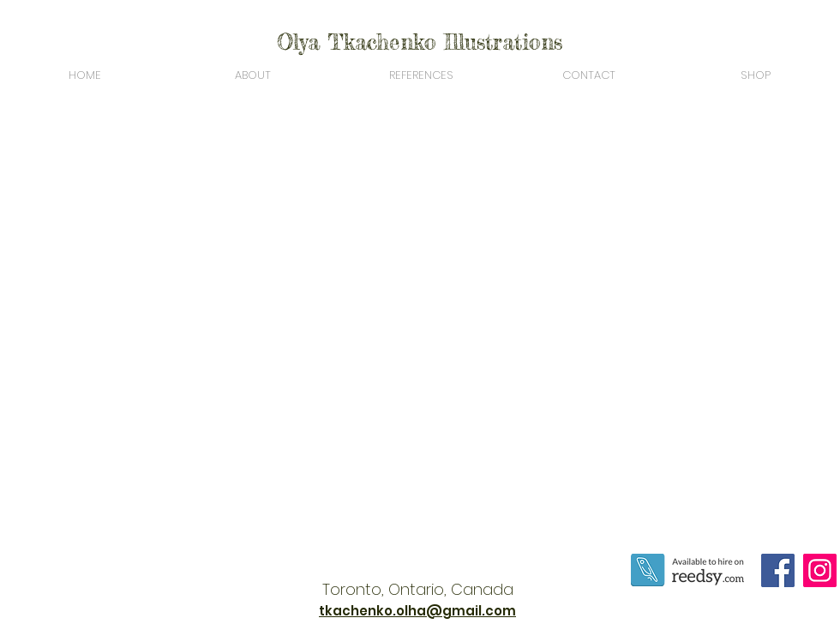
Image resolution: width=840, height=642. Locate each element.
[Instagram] (820, 570)
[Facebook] (778, 570)
